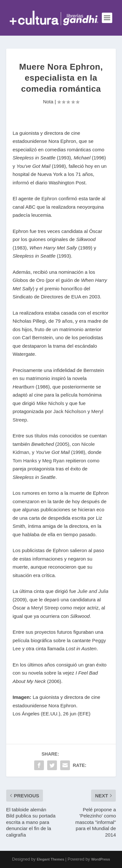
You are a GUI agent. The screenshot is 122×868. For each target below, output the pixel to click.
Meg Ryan (53, 461)
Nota (48, 102)
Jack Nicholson (70, 411)
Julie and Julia (93, 591)
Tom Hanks (25, 461)
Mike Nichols (50, 403)
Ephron (49, 198)
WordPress (101, 859)
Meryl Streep (45, 608)
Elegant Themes (50, 859)
